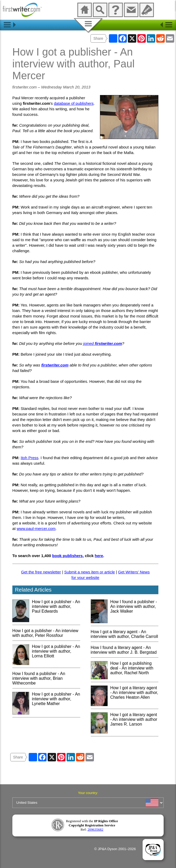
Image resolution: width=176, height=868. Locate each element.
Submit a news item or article (90, 572)
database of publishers (74, 103)
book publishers (67, 556)
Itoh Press (30, 458)
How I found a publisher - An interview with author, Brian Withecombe (39, 678)
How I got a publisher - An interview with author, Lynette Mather (56, 699)
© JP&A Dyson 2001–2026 (115, 849)
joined (103, 343)
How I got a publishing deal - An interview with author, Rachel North (132, 668)
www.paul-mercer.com (36, 529)
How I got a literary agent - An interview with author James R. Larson (134, 719)
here (99, 556)
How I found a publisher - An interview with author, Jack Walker (134, 606)
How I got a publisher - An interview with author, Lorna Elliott (56, 651)
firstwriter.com (55, 365)
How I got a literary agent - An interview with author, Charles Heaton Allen (134, 693)
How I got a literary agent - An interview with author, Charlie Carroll (124, 634)
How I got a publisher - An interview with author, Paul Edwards (56, 606)
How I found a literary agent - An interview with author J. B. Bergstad (124, 650)
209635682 (95, 829)
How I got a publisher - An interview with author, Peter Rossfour (45, 633)
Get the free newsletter (41, 572)
